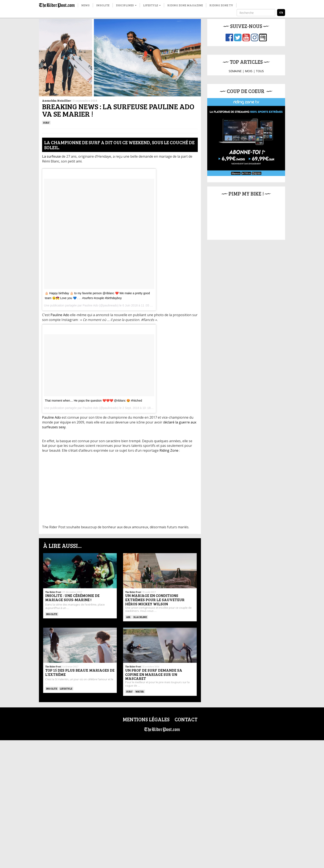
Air (128, 617)
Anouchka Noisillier (56, 101)
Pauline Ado (91, 305)
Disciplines (126, 5)
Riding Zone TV (221, 5)
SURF (46, 122)
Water (140, 691)
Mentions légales (146, 719)
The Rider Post (53, 592)
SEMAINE (235, 71)
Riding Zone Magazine (185, 5)
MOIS (249, 71)
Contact (186, 719)
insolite (52, 614)
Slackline (140, 617)
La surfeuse (51, 156)
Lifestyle (152, 5)
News (85, 5)
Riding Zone (169, 450)
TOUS (260, 71)
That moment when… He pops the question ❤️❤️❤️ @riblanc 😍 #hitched (93, 401)
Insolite (103, 5)
